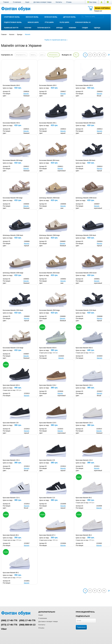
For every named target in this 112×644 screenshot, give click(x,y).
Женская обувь (32, 17)
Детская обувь (70, 17)
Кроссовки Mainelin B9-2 (84, 498)
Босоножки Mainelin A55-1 (48, 123)
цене (42, 55)
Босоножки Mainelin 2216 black (86, 310)
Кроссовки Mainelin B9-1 (11, 535)
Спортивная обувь (12, 17)
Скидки (85, 28)
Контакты (59, 2)
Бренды (60, 28)
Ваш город (92, 2)
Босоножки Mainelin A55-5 (48, 85)
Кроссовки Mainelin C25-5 (48, 423)
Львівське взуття (11, 28)
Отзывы (69, 2)
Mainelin (26, 94)
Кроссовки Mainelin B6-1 (11, 573)
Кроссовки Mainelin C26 (11, 423)
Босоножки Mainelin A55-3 (84, 85)
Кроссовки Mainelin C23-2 (84, 460)
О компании (17, 2)
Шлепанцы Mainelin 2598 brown (86, 198)
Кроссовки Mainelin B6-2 (84, 535)
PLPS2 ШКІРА (65, 22)
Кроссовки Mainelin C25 (47, 460)
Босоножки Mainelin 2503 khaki (49, 273)
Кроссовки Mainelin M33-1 (11, 385)
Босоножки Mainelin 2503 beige (50, 310)
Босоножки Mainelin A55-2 (11, 123)
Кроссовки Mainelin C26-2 (48, 385)
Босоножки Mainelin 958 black (86, 123)
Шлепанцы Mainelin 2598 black (13, 235)
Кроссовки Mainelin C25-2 (84, 423)
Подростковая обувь (13, 22)
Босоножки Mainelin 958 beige (13, 160)
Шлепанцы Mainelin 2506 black (86, 235)
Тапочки (28, 28)
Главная (6, 2)
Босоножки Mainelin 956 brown (49, 160)
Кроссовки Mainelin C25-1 (11, 460)
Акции (27, 2)
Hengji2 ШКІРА (33, 22)
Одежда (97, 28)
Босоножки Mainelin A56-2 (11, 85)
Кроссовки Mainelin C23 (47, 498)
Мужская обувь (51, 17)
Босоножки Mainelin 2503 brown (86, 273)
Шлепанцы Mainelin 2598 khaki (49, 198)
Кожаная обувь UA (83, 22)
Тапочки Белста (44, 28)
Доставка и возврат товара (42, 2)
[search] (83, 17)
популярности (21, 55)
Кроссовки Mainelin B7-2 (47, 535)
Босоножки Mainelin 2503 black (13, 310)
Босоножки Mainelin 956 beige (13, 198)
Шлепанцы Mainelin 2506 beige (13, 273)
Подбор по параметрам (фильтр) (56, 40)
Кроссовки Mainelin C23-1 (11, 498)
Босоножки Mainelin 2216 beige (13, 348)
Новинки (72, 28)
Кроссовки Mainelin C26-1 (84, 385)
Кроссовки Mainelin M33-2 (84, 348)
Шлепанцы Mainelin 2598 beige (50, 235)
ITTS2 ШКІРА (49, 22)
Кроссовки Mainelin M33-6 (48, 348)
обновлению (54, 55)
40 (76, 55)
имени (33, 55)
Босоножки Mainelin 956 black (86, 160)
